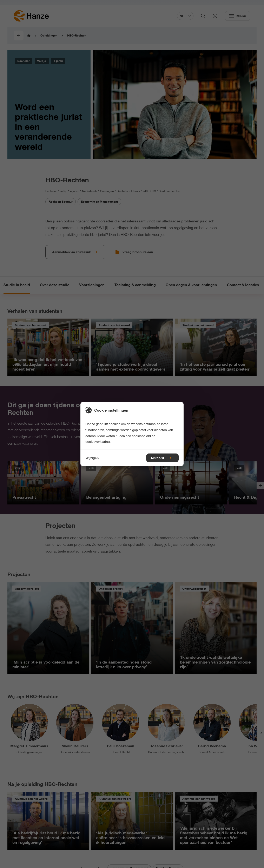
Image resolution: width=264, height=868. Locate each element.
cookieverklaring (98, 441)
